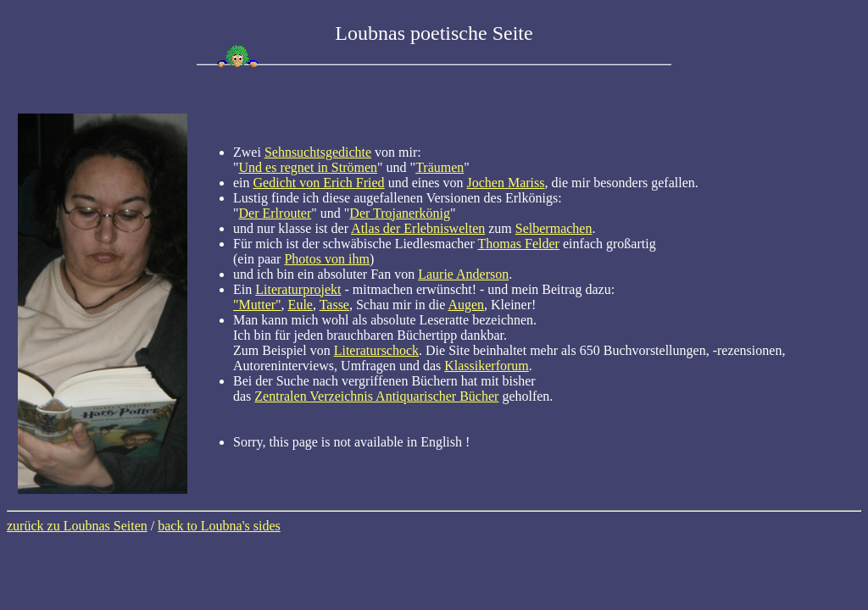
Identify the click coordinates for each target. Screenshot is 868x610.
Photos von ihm (326, 259)
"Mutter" (257, 305)
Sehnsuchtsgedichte (318, 152)
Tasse (334, 305)
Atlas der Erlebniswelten (418, 228)
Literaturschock (376, 350)
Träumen (440, 167)
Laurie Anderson (463, 274)
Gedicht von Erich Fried (319, 183)
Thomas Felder (519, 244)
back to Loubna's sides (219, 526)
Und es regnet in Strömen (309, 167)
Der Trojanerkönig (400, 213)
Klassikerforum (487, 366)
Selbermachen (554, 228)
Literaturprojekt (298, 289)
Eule (300, 305)
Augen (466, 305)
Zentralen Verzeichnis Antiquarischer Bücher (376, 396)
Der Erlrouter (275, 213)
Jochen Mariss (506, 183)
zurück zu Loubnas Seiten (77, 526)
